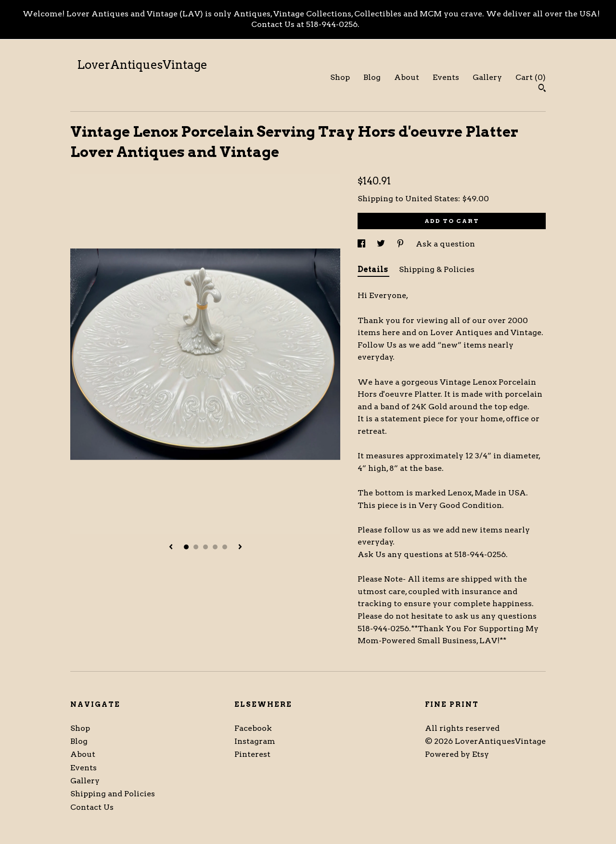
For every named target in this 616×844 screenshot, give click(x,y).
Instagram (255, 741)
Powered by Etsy (457, 754)
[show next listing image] (240, 547)
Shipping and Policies (113, 794)
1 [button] (186, 547)
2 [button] (196, 547)
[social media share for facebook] (362, 244)
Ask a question (445, 244)
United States (432, 199)
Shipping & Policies (437, 269)
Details (373, 269)
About (407, 77)
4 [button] (215, 547)
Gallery (487, 77)
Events (446, 77)
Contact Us (92, 807)
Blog (372, 77)
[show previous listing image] (171, 547)
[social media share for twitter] (382, 244)
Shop (340, 77)
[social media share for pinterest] (401, 244)
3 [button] (205, 547)
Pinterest (252, 754)
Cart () (531, 77)
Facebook (253, 728)
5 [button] (225, 547)
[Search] (542, 89)
